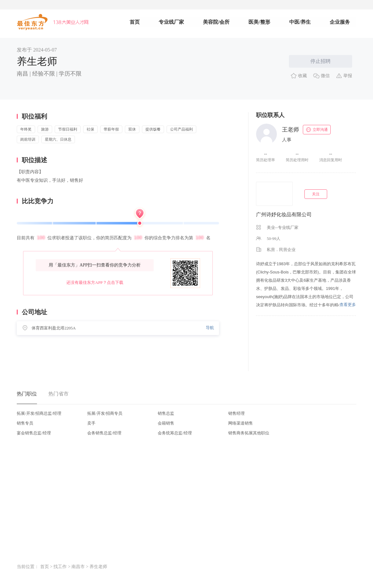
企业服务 (340, 22)
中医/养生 (300, 22)
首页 (135, 22)
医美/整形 (259, 22)
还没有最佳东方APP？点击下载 (95, 282)
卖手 (91, 423)
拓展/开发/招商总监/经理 (39, 413)
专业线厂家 (171, 22)
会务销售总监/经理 (104, 433)
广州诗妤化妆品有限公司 (284, 214)
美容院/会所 (216, 22)
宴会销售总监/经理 (34, 433)
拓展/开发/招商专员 (105, 413)
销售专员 (25, 423)
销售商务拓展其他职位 (249, 433)
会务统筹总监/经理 (175, 433)
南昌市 (78, 567)
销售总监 (166, 413)
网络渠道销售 (241, 423)
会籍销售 (166, 423)
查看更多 (348, 305)
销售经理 (236, 413)
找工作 (60, 567)
